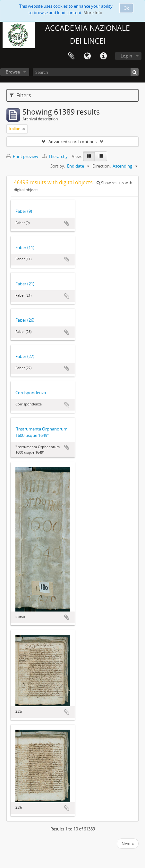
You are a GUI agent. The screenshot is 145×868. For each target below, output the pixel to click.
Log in (126, 56)
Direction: (102, 166)
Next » (128, 844)
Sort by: (58, 166)
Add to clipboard (67, 223)
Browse (13, 72)
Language (87, 56)
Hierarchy (55, 156)
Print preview (22, 156)
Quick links (103, 56)
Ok (126, 8)
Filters (20, 95)
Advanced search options (72, 142)
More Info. (93, 13)
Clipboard (71, 56)
